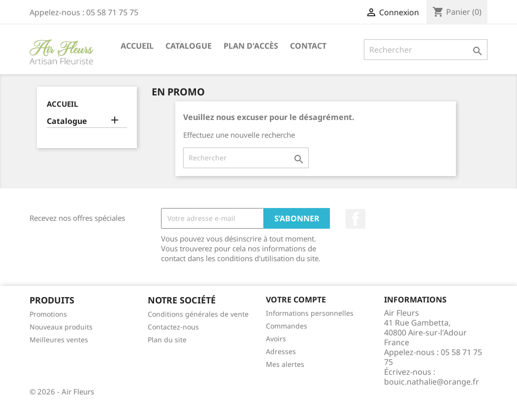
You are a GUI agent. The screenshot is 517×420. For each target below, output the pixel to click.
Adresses (281, 351)
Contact (308, 46)
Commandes (287, 326)
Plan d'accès (251, 46)
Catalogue (189, 46)
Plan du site (167, 340)
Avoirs (276, 339)
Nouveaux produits (61, 327)
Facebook (355, 219)
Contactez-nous (173, 327)
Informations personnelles (310, 313)
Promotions (48, 314)
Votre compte (296, 300)
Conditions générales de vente (198, 314)
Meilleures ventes (59, 340)
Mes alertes (285, 364)
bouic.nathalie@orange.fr (432, 382)
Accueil (137, 46)
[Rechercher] (426, 50)
